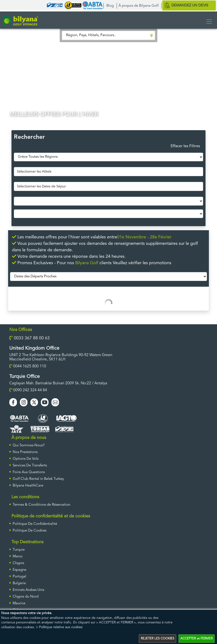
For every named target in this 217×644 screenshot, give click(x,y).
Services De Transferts (30, 466)
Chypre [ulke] (18, 563)
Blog (110, 6)
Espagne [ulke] (19, 570)
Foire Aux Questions (29, 472)
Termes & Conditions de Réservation (41, 505)
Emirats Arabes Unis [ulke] (28, 590)
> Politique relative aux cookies (59, 627)
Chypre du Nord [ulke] (26, 597)
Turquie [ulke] (19, 550)
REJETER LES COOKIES (157, 639)
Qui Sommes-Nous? (29, 445)
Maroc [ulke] (18, 557)
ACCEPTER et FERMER (197, 639)
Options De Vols (26, 459)
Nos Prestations (25, 452)
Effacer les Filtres (185, 146)
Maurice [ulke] (19, 603)
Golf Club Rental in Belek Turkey (38, 479)
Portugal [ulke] (19, 577)
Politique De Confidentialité (35, 524)
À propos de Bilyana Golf (138, 6)
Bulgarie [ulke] (19, 583)
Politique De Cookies (30, 531)
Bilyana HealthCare (28, 486)
